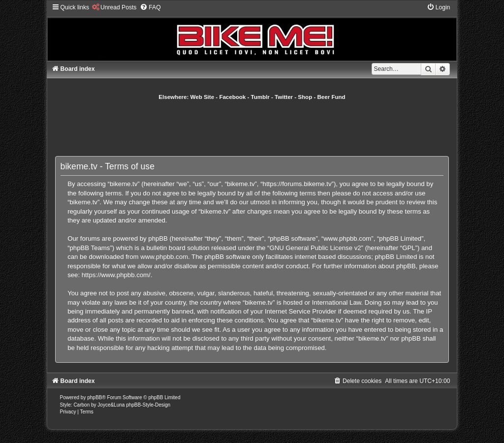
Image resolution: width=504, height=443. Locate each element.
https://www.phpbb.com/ (116, 275)
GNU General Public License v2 (315, 248)
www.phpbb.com (164, 257)
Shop (305, 97)
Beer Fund (331, 97)
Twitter (284, 97)
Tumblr (260, 97)
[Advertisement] (252, 128)
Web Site (203, 97)
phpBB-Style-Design (148, 405)
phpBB (94, 397)
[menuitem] (114, 7)
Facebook (232, 97)
